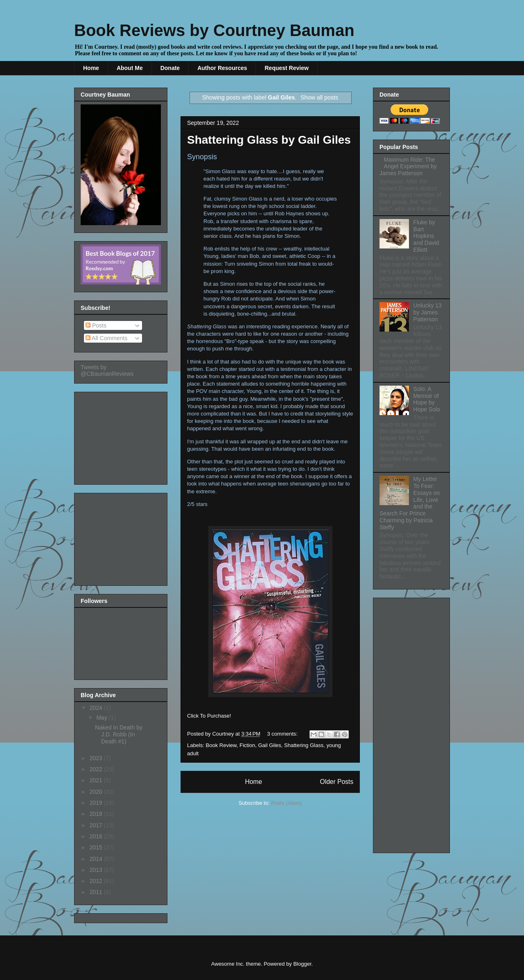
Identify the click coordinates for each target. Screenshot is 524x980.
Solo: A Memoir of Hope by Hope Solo (427, 399)
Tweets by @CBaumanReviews (107, 370)
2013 (97, 870)
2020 (97, 792)
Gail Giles (269, 745)
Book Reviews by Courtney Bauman (214, 30)
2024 (97, 708)
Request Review (286, 68)
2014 (97, 859)
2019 (97, 803)
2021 (97, 780)
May (102, 718)
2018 (97, 814)
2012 (97, 881)
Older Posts (337, 782)
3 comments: (283, 734)
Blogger (302, 964)
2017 (97, 825)
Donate (170, 68)
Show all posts (319, 97)
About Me (130, 68)
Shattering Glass (304, 745)
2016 (97, 836)
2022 (97, 769)
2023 (97, 758)
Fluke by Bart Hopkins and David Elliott (426, 236)
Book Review (221, 745)
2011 (97, 892)
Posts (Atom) (286, 803)
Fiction (247, 745)
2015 (97, 847)
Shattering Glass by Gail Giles (269, 140)
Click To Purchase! (209, 716)
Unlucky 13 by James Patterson (428, 312)
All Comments (106, 338)
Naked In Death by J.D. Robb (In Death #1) (119, 734)
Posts (96, 325)
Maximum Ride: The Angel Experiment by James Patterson (408, 167)
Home (91, 68)
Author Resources (222, 68)
